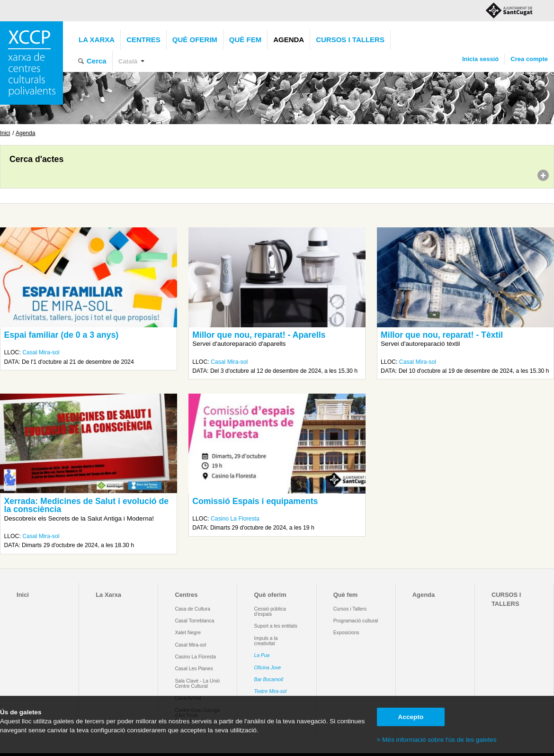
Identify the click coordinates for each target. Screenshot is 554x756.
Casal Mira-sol (41, 352)
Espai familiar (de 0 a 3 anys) (61, 335)
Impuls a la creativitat (266, 641)
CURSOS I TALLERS (350, 40)
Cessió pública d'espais (270, 612)
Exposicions (346, 633)
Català (128, 61)
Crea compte (529, 59)
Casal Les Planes (194, 669)
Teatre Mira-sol (271, 691)
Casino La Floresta (235, 519)
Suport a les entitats (276, 626)
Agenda (289, 40)
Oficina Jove (268, 668)
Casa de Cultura (192, 609)
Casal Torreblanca (194, 621)
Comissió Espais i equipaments (255, 501)
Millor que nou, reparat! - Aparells (259, 335)
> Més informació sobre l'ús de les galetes (437, 740)
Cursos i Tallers (350, 609)
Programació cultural (356, 621)
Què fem (245, 40)
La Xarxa (97, 40)
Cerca (97, 61)
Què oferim (195, 40)
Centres (143, 40)
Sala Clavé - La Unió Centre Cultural (197, 684)
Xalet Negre (188, 633)
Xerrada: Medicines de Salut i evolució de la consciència (86, 505)
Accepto (411, 717)
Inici (5, 133)
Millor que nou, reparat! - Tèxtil (442, 335)
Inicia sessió (480, 59)
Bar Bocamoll (269, 679)
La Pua (262, 655)
